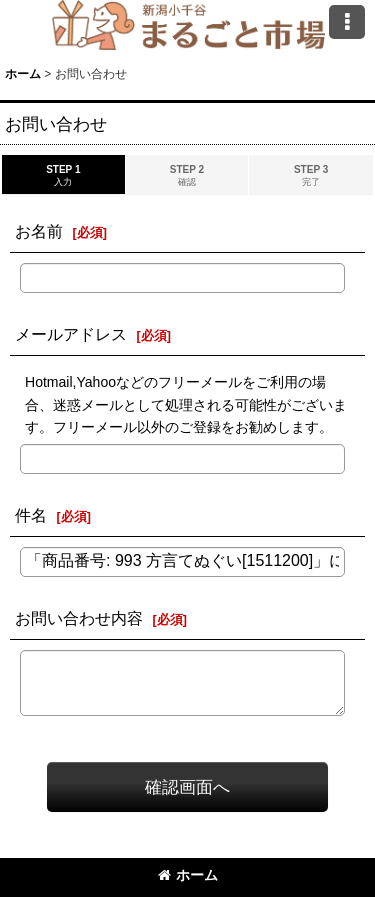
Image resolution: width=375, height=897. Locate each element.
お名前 (39, 231)
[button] (347, 22)
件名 (31, 515)
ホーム (188, 875)
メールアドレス (71, 334)
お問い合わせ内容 (79, 618)
